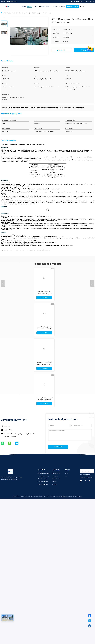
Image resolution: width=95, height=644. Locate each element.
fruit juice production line (28, 250)
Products (30, 6)
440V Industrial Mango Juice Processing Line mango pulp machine (44, 329)
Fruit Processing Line (17, 13)
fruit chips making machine (43, 250)
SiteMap (54, 482)
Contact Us (56, 6)
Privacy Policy (16, 496)
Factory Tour (55, 476)
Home (24, 6)
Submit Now (58, 447)
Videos (36, 6)
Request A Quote (73, 6)
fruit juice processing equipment (12, 250)
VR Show (42, 6)
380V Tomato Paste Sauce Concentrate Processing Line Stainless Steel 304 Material (44, 293)
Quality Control (56, 479)
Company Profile (56, 473)
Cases (66, 473)
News (66, 476)
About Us (49, 6)
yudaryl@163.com (8, 430)
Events (63, 6)
